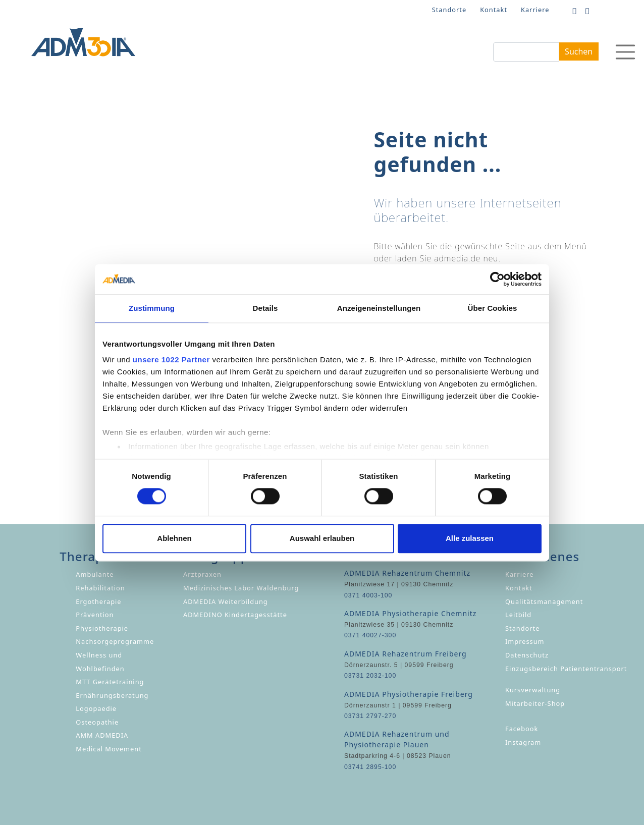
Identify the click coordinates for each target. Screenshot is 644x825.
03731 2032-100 (370, 676)
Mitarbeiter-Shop (535, 703)
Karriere (535, 10)
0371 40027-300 (370, 635)
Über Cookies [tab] (493, 308)
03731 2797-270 (370, 716)
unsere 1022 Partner (171, 360)
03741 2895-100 (370, 767)
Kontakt (494, 10)
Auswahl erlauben (322, 538)
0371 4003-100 (368, 595)
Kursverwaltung (533, 690)
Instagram (523, 742)
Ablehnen (174, 538)
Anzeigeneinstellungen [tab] (379, 308)
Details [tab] (265, 308)
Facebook (522, 729)
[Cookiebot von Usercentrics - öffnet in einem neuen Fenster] (497, 279)
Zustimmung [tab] (152, 308)
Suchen (579, 51)
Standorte (449, 10)
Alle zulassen (470, 538)
